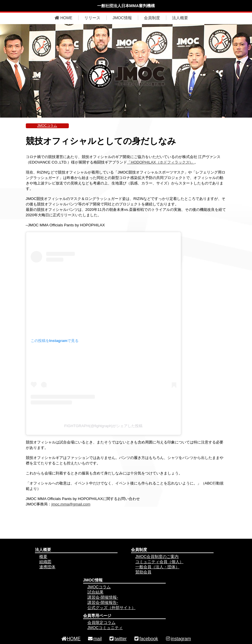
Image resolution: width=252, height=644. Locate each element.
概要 (43, 557)
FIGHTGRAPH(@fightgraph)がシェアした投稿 (103, 426)
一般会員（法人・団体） (157, 567)
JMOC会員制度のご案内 (157, 557)
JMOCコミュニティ (105, 628)
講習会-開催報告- (103, 602)
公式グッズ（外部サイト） (112, 608)
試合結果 (95, 592)
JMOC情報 (122, 18)
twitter (118, 639)
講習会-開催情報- (103, 597)
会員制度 (152, 18)
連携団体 (47, 567)
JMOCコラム (47, 126)
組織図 (45, 562)
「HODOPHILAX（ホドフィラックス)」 (161, 162)
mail (94, 639)
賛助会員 (143, 572)
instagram (178, 639)
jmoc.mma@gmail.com (71, 504)
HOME (64, 18)
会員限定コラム (101, 622)
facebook (146, 639)
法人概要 (180, 18)
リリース (92, 18)
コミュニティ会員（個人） (159, 562)
